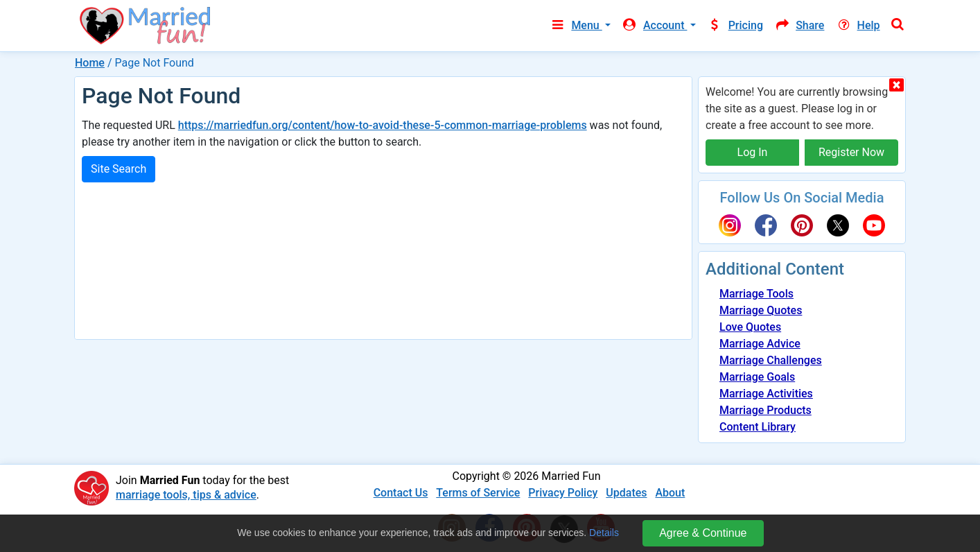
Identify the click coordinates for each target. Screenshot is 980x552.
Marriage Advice (760, 344)
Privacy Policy (563, 493)
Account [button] (655, 25)
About (670, 493)
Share (799, 25)
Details (604, 533)
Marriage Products (765, 410)
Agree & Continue (703, 533)
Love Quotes (750, 327)
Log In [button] (753, 152)
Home (90, 63)
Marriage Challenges (771, 360)
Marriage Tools (756, 294)
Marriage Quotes (761, 310)
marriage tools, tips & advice (186, 495)
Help (857, 25)
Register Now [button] (851, 152)
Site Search (119, 169)
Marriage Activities (766, 394)
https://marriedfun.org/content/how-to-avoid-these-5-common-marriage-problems (383, 125)
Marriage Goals (757, 377)
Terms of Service (478, 493)
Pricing (735, 25)
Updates (626, 493)
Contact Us (401, 493)
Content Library (758, 427)
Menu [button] (576, 25)
